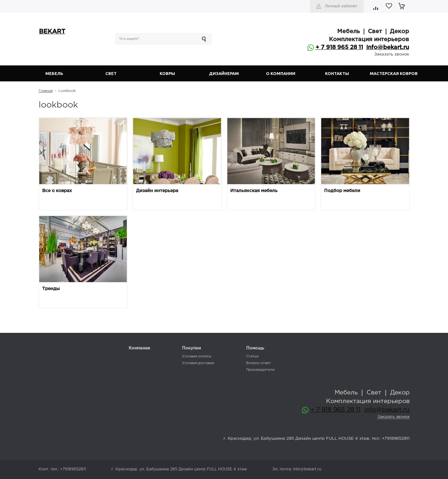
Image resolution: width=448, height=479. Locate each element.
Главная (46, 91)
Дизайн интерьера (157, 191)
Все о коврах (57, 191)
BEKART (52, 32)
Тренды (51, 289)
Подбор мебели (342, 191)
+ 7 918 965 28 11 (339, 48)
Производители (260, 370)
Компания (139, 348)
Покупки (191, 348)
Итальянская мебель (254, 191)
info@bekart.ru (388, 48)
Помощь (255, 348)
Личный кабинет (341, 6)
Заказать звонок (392, 54)
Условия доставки (198, 363)
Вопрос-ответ (259, 363)
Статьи (252, 356)
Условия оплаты (197, 356)
